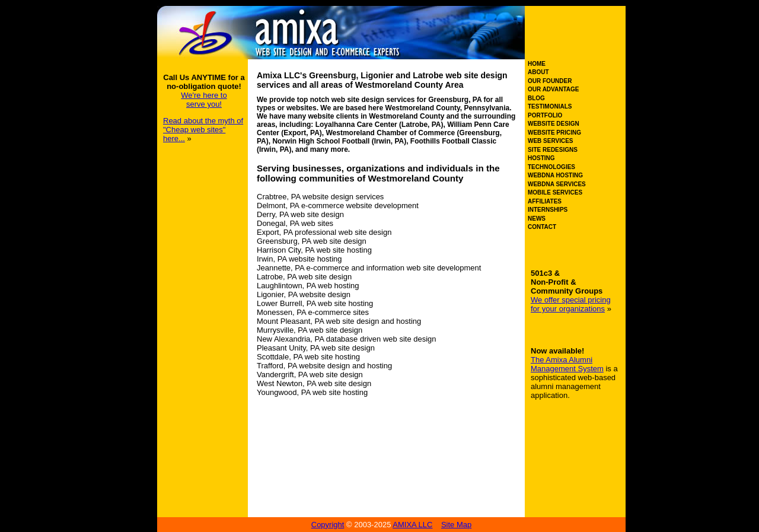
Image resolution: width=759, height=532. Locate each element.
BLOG (536, 98)
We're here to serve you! (204, 100)
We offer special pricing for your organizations (571, 304)
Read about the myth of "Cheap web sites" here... (203, 130)
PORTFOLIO (545, 115)
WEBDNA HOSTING (555, 175)
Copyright (328, 525)
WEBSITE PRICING (554, 133)
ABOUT (538, 72)
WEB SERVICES (551, 141)
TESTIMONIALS (550, 106)
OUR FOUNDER (550, 81)
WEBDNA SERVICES (557, 184)
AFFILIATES (545, 201)
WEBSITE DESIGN (554, 124)
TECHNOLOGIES (551, 167)
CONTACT (542, 227)
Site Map (456, 525)
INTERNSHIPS (548, 210)
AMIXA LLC (412, 525)
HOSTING (541, 158)
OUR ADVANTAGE (553, 89)
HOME (537, 64)
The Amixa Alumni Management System (567, 364)
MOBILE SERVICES (555, 192)
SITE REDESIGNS (553, 150)
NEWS (537, 219)
